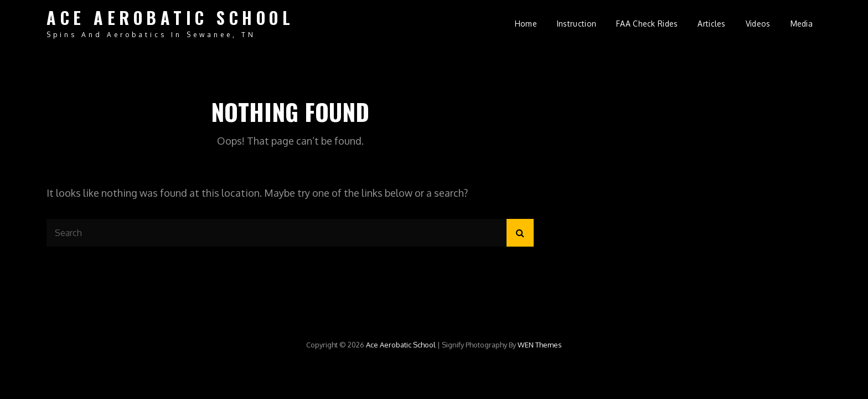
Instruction (577, 24)
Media (802, 24)
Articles (711, 24)
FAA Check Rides (647, 24)
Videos (758, 24)
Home (526, 24)
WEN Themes (540, 345)
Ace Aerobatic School (170, 17)
